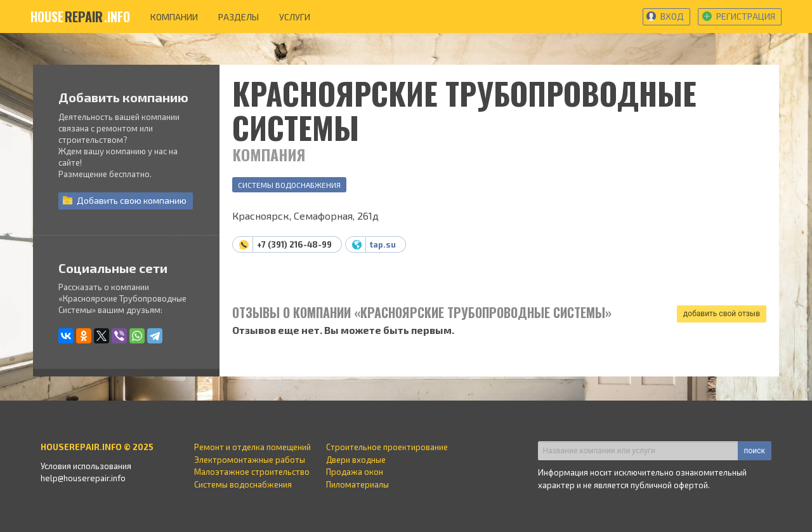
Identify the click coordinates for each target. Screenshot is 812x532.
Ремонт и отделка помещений (252, 447)
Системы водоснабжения (289, 185)
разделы (239, 17)
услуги (295, 17)
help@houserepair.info (83, 478)
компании (174, 17)
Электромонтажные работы (250, 460)
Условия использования (86, 466)
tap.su (383, 244)
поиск (755, 451)
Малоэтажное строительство (252, 472)
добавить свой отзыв (722, 314)
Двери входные (356, 460)
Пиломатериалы (357, 484)
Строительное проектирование (387, 447)
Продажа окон (355, 472)
